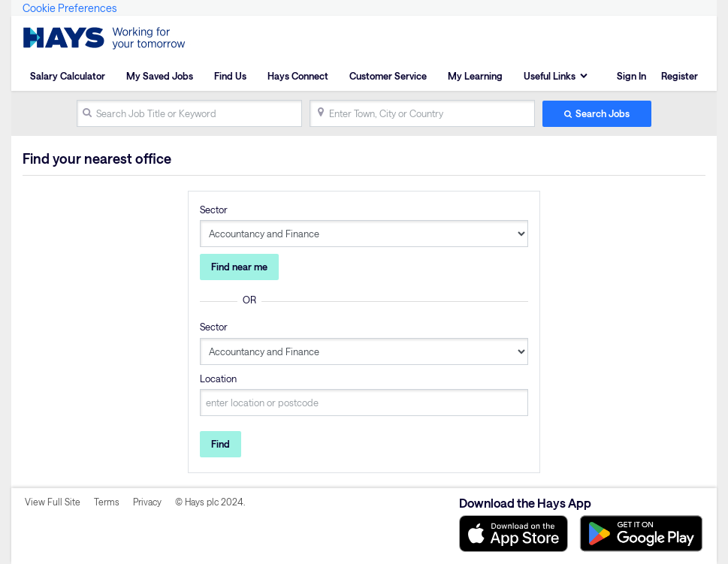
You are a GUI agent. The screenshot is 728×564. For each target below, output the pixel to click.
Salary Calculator (68, 76)
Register (680, 76)
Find (221, 444)
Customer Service (388, 76)
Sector (214, 210)
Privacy (147, 502)
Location (218, 379)
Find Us (230, 76)
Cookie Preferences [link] (69, 8)
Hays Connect (298, 76)
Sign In (631, 76)
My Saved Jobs (160, 76)
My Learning (475, 76)
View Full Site (53, 502)
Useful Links (550, 76)
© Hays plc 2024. (210, 502)
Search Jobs (603, 113)
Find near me (239, 267)
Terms (107, 502)
